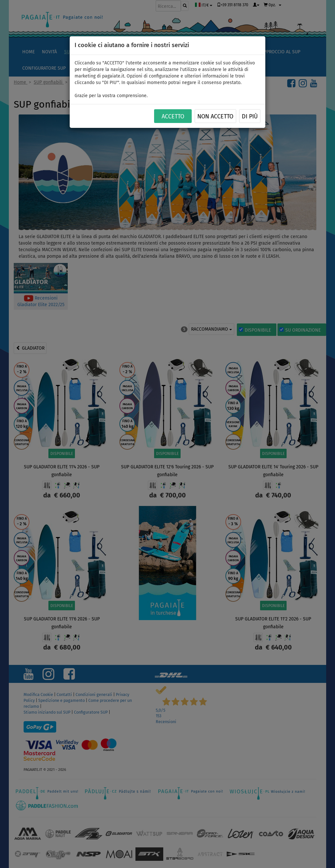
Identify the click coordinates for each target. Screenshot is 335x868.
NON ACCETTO (215, 116)
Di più (250, 116)
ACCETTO (173, 116)
